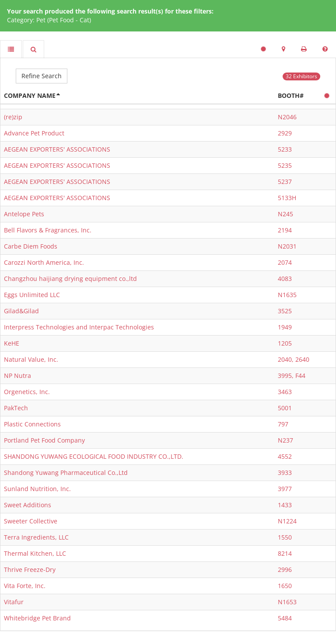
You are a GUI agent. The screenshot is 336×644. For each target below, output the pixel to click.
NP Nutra (17, 376)
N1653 (287, 602)
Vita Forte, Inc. (25, 586)
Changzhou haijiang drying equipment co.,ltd (70, 279)
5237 (285, 182)
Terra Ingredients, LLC (36, 537)
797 (283, 424)
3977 (285, 489)
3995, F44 (292, 376)
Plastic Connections (32, 424)
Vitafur (14, 602)
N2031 (287, 246)
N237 (285, 440)
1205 (285, 343)
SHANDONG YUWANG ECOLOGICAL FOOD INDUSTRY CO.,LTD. (94, 456)
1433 (285, 505)
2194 (285, 230)
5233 (285, 149)
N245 (285, 214)
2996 (285, 570)
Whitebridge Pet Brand (37, 618)
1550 (285, 537)
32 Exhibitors (301, 76)
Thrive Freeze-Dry (30, 570)
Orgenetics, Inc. (27, 392)
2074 (285, 262)
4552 (285, 456)
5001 (285, 408)
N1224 (287, 521)
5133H (287, 198)
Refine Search (42, 76)
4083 (285, 279)
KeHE (12, 343)
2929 (285, 133)
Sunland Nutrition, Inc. (37, 489)
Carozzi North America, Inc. (44, 262)
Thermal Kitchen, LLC (35, 553)
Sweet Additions (28, 505)
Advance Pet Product (34, 133)
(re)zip (13, 117)
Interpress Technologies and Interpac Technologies (79, 327)
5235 (285, 165)
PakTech (16, 408)
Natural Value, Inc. (31, 359)
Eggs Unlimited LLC (32, 295)
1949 (285, 327)
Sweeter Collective (31, 521)
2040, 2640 (294, 359)
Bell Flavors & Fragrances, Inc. (48, 230)
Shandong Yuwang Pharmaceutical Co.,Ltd (66, 473)
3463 (285, 392)
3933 (285, 473)
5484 (285, 618)
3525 (285, 311)
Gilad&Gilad (21, 311)
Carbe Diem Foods (31, 246)
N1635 (287, 295)
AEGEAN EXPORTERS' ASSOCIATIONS (57, 149)
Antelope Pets (24, 214)
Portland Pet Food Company (44, 440)
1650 (285, 586)
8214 (285, 553)
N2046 (287, 117)
